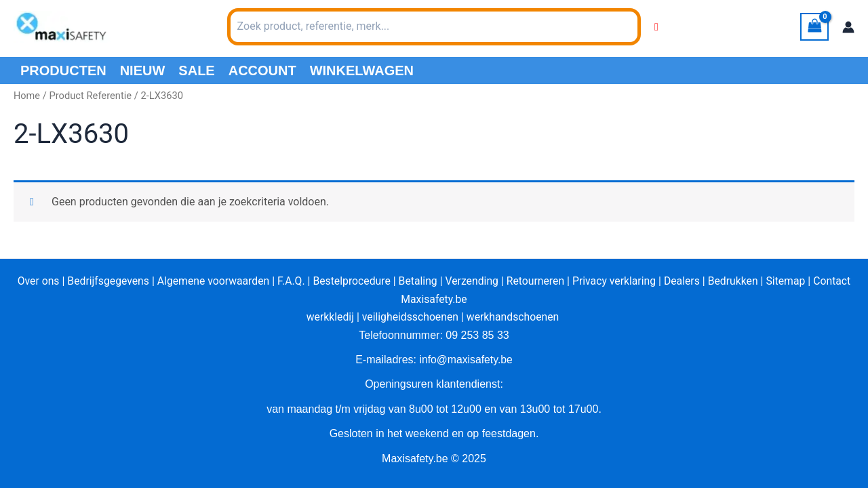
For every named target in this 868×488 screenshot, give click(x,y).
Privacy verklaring (617, 281)
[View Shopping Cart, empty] (814, 27)
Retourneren (537, 281)
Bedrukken (737, 281)
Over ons (33, 281)
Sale (196, 70)
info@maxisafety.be (466, 360)
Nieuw (143, 70)
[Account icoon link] (848, 27)
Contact (837, 281)
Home (27, 96)
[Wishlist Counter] (656, 27)
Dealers (686, 281)
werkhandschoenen (514, 317)
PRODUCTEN (63, 70)
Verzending (473, 281)
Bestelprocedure (351, 281)
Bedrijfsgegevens (104, 281)
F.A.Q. (289, 281)
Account (262, 70)
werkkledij (329, 317)
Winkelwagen (362, 70)
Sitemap (790, 281)
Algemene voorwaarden (210, 281)
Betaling (418, 281)
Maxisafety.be (434, 299)
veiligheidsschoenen (410, 317)
